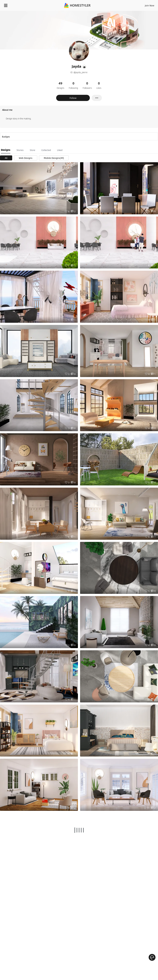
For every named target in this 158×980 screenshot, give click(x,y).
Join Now (150, 5)
